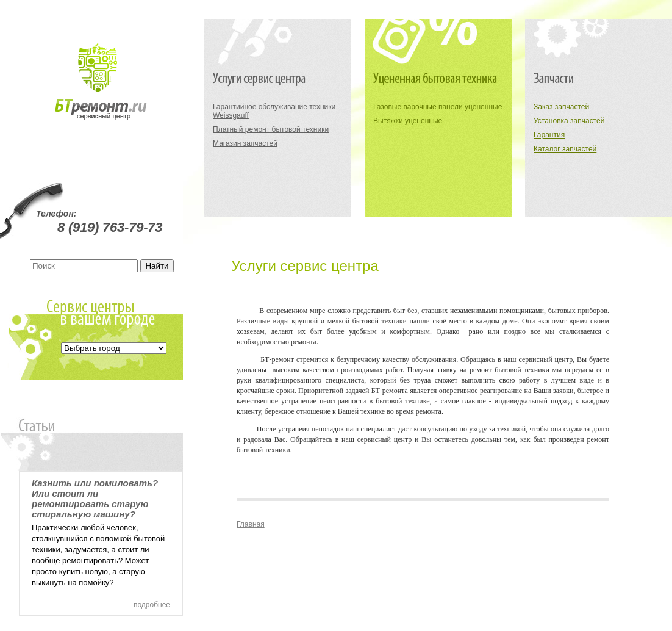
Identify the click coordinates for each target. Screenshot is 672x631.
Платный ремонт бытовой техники (271, 129)
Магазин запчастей (245, 143)
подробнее (152, 605)
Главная (251, 524)
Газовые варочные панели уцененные (438, 107)
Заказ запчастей (561, 107)
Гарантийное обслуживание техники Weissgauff (274, 111)
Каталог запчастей (565, 149)
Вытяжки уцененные (408, 121)
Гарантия (549, 135)
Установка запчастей (569, 121)
